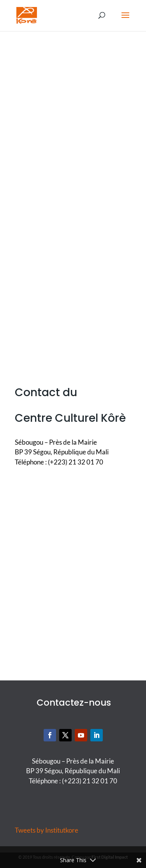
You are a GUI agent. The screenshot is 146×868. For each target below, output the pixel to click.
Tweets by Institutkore (47, 830)
